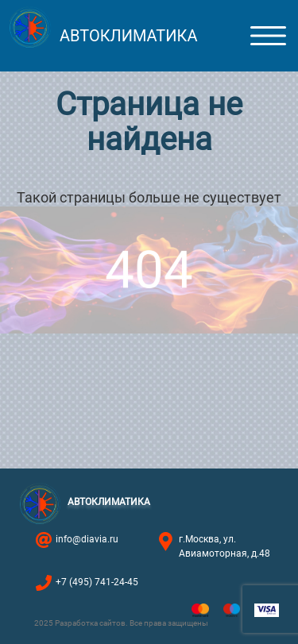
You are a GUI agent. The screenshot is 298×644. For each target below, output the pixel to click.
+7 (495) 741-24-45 (97, 582)
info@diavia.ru (87, 539)
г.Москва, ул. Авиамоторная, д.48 (224, 546)
